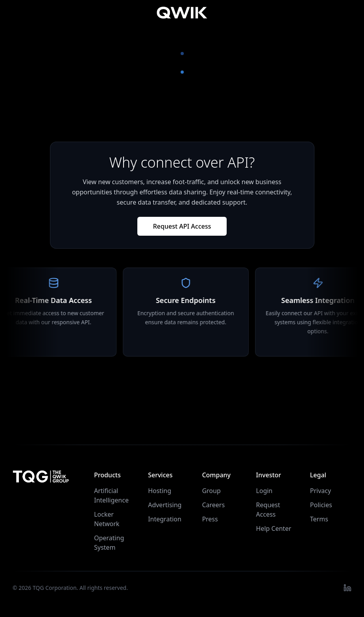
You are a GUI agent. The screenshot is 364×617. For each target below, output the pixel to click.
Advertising (165, 505)
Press (210, 519)
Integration (165, 519)
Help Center (274, 528)
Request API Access (182, 226)
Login (264, 491)
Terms (319, 519)
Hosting (160, 491)
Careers (213, 505)
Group (211, 491)
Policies (321, 505)
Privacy (321, 491)
